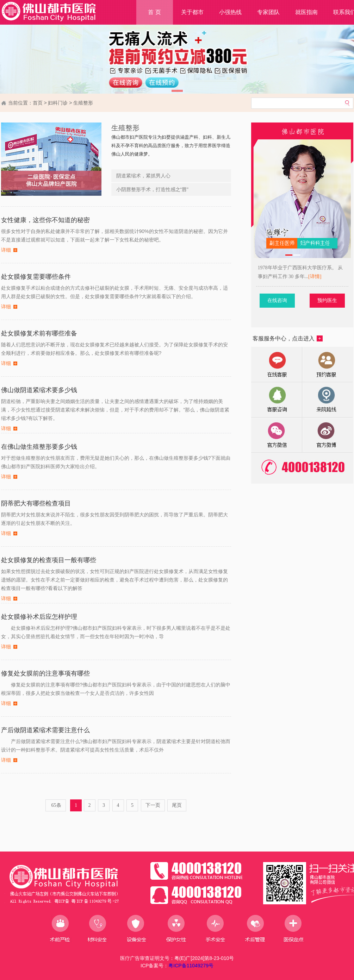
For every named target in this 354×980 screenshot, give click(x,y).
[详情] (325, 277)
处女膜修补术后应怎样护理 (39, 617)
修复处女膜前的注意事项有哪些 (45, 673)
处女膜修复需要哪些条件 (36, 277)
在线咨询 (287, 300)
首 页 (154, 12)
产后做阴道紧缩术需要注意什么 (45, 730)
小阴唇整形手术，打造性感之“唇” (152, 189)
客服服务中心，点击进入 (288, 338)
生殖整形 (83, 103)
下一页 (153, 805)
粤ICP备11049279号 (191, 966)
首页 (38, 103)
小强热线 (230, 12)
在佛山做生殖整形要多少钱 (39, 447)
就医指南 (306, 12)
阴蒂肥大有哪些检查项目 (36, 503)
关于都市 (192, 12)
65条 (56, 805)
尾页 (177, 805)
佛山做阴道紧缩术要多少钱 (39, 390)
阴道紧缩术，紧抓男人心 (143, 176)
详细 (6, 250)
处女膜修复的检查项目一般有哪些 (49, 560)
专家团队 (268, 12)
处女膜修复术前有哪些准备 (39, 333)
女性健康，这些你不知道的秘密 (45, 220)
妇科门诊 (58, 103)
